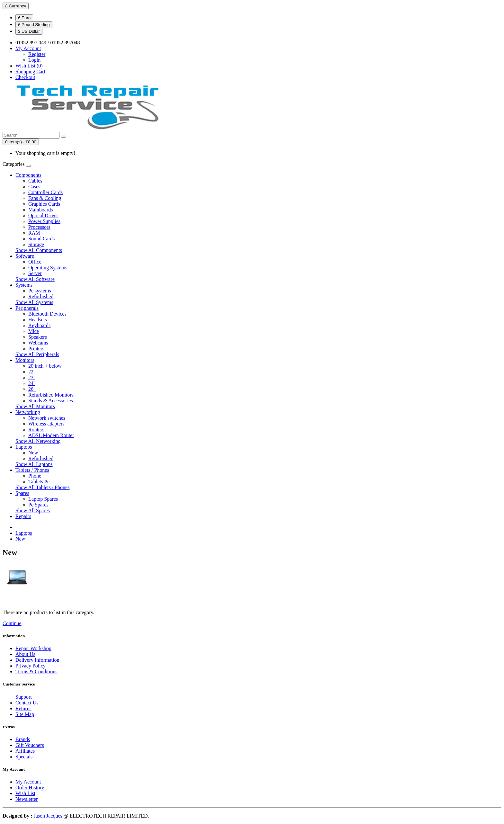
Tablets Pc (39, 482)
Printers (36, 349)
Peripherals (27, 308)
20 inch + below (45, 366)
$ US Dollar (29, 31)
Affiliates (25, 751)
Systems (24, 285)
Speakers (38, 337)
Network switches (47, 418)
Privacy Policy (31, 666)
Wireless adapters (46, 424)
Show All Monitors (35, 406)
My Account (28, 782)
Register (37, 54)
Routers (36, 430)
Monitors (25, 360)
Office (35, 262)
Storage (36, 244)
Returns (23, 708)
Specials (24, 757)
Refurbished (41, 296)
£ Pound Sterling (34, 25)
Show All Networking (38, 441)
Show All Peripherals (37, 354)
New (33, 453)
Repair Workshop (33, 648)
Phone (35, 476)
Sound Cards (41, 239)
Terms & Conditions (36, 672)
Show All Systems (34, 302)
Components (28, 175)
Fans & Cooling (45, 198)
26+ (32, 389)
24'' (32, 383)
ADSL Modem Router (51, 435)
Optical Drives (43, 215)
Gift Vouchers (30, 745)
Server (35, 273)
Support (24, 697)
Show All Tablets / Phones (42, 487)
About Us (25, 654)
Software (25, 256)
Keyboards (39, 325)
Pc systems (40, 291)
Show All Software (35, 279)
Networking (28, 412)
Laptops (24, 447)
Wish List (25, 793)
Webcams (38, 343)
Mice (34, 331)
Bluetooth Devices (47, 314)
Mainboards (40, 210)
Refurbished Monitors (51, 395)
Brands (23, 739)
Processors (39, 227)
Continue (12, 623)
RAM (34, 233)
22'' (32, 372)
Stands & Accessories (51, 401)
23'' (32, 377)
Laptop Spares (43, 499)
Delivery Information (37, 660)
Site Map (25, 714)
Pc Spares (38, 505)
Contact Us (27, 703)
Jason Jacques (48, 816)
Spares (22, 493)
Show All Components (39, 250)
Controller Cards (45, 192)
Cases (34, 187)
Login (34, 60)
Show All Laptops (34, 464)
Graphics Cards (44, 204)
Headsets (38, 320)
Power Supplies (44, 221)
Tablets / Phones (32, 470)
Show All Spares (33, 511)
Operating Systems (48, 268)
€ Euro (24, 18)
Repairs (23, 516)
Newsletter (27, 799)
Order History (30, 788)
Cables (35, 181)
